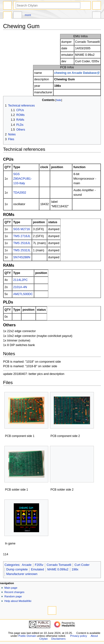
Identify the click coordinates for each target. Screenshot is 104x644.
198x (75, 569)
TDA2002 (20, 193)
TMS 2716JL (22, 236)
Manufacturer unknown (22, 574)
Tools (97, 16)
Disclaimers (59, 639)
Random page (13, 596)
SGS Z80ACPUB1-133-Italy (23, 179)
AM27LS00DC (23, 294)
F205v (39, 565)
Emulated (38, 569)
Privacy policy (79, 636)
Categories (12, 565)
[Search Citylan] (48, 5)
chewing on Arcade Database (76, 73)
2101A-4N (20, 287)
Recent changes (14, 592)
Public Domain (27, 636)
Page (7, 16)
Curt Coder (82, 565)
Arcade (27, 565)
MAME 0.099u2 (58, 569)
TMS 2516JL (22, 243)
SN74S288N (22, 257)
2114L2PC (21, 280)
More (28, 15)
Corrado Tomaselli (59, 565)
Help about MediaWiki (18, 601)
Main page (11, 588)
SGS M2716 (22, 229)
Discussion (18, 16)
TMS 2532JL (22, 250)
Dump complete (17, 569)
